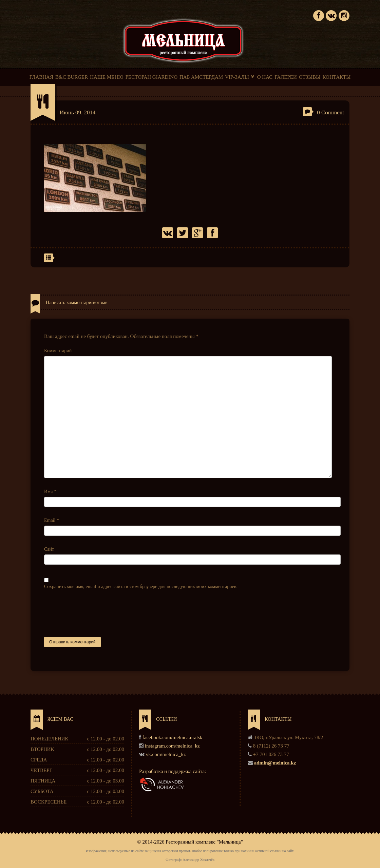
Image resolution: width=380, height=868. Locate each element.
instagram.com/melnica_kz (172, 746)
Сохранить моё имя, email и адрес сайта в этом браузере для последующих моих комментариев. (141, 587)
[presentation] (96, 614)
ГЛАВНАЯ (41, 77)
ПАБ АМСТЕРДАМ (201, 77)
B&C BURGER (72, 77)
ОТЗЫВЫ (310, 77)
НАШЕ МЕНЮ (107, 77)
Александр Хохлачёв (198, 860)
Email (52, 520)
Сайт (49, 549)
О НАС (265, 77)
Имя (50, 492)
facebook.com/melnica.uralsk (173, 737)
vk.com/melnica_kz (166, 754)
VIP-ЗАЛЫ (240, 77)
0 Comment (330, 112)
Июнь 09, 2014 (78, 112)
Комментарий (58, 351)
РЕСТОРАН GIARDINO (151, 77)
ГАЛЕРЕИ (286, 77)
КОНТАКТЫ (336, 77)
